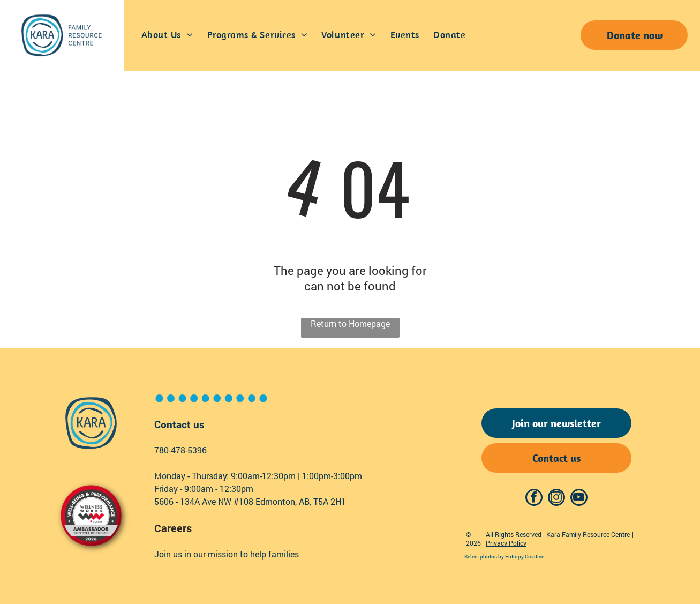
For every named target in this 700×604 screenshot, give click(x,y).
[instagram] (556, 499)
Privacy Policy (506, 543)
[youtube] (579, 499)
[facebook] (534, 499)
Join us (168, 554)
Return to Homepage (350, 323)
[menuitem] (167, 35)
